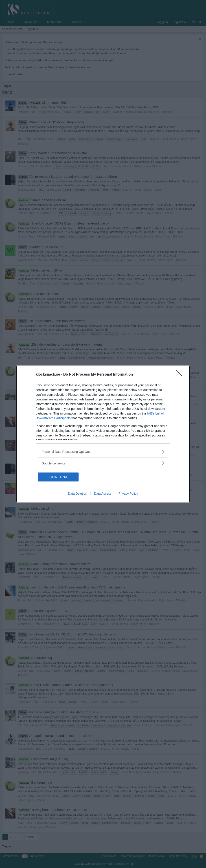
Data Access (103, 494)
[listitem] (103, 452)
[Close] (181, 375)
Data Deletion (78, 494)
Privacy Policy (128, 494)
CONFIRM (59, 477)
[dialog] (103, 434)
